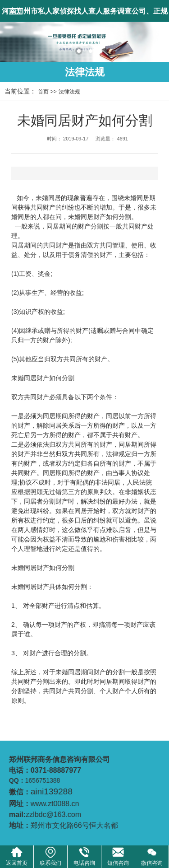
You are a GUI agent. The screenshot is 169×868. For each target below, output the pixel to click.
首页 (43, 92)
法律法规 (85, 72)
